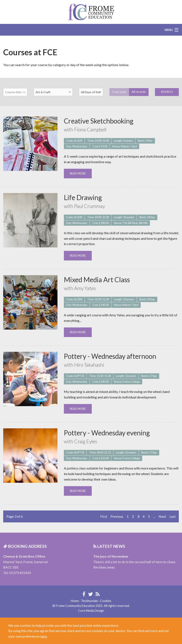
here (44, 636)
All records (139, 92)
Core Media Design (91, 611)
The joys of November (111, 556)
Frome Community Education (91, 12)
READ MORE (78, 173)
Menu (169, 30)
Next (162, 516)
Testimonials (89, 601)
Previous (117, 516)
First (104, 516)
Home (75, 601)
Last (173, 516)
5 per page (119, 92)
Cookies (106, 601)
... (154, 516)
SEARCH (167, 92)
